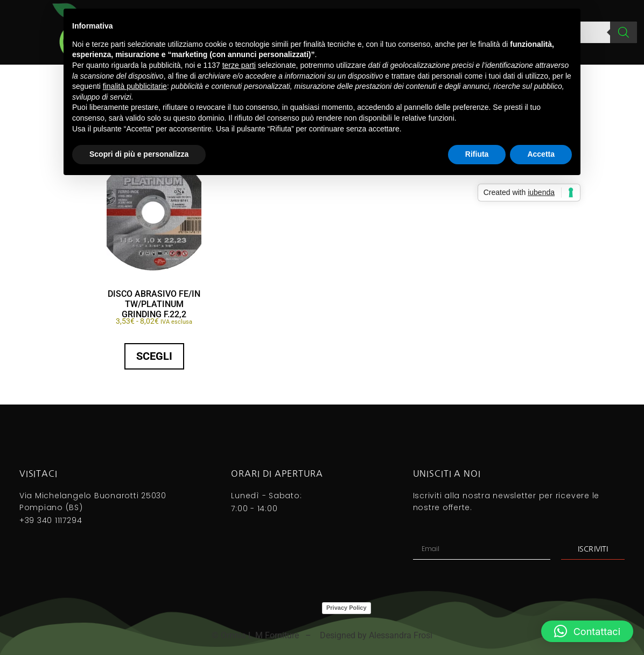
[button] (587, 631)
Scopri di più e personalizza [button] (139, 154)
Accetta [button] (541, 154)
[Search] (624, 32)
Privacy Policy (346, 608)
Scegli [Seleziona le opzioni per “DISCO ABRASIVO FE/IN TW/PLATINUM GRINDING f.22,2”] (154, 356)
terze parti (239, 65)
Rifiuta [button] (477, 154)
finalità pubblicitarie (135, 86)
